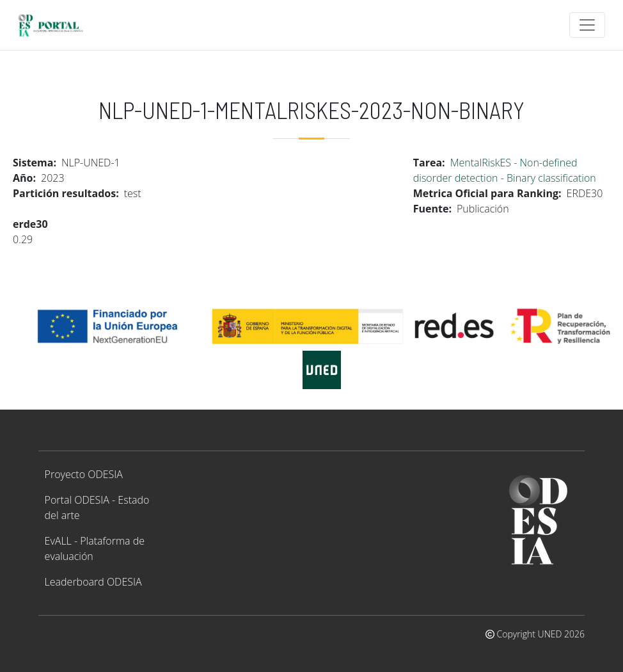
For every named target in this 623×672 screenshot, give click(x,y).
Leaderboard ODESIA (93, 582)
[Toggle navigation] (587, 25)
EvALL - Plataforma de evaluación (95, 548)
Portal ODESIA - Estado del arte (97, 508)
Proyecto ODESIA (84, 474)
